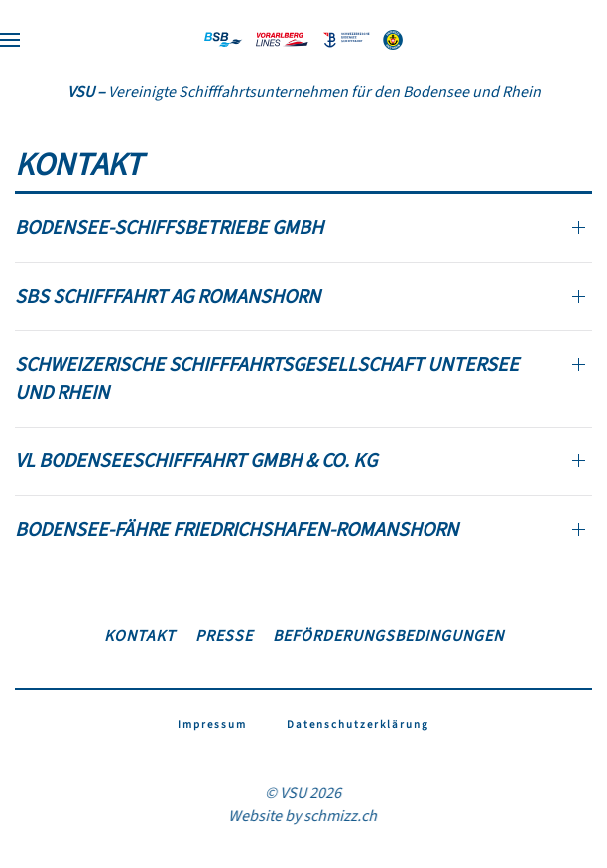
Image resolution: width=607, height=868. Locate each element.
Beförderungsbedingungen (388, 636)
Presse (224, 636)
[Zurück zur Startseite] (303, 40)
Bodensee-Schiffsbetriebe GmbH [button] (169, 228)
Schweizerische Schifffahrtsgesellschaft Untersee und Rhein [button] (267, 379)
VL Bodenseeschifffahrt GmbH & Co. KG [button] (196, 461)
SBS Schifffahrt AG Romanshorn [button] (168, 297)
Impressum (212, 725)
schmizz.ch (339, 816)
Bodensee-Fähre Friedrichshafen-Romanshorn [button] (237, 530)
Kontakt (140, 636)
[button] (10, 40)
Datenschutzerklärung (358, 725)
